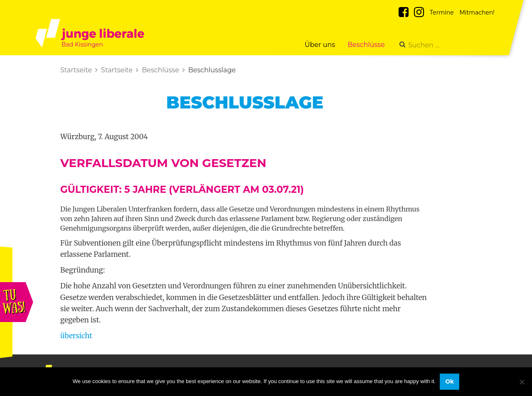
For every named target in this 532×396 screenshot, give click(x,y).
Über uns (320, 45)
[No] (522, 382)
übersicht (76, 336)
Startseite (76, 70)
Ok (449, 381)
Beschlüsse (366, 45)
